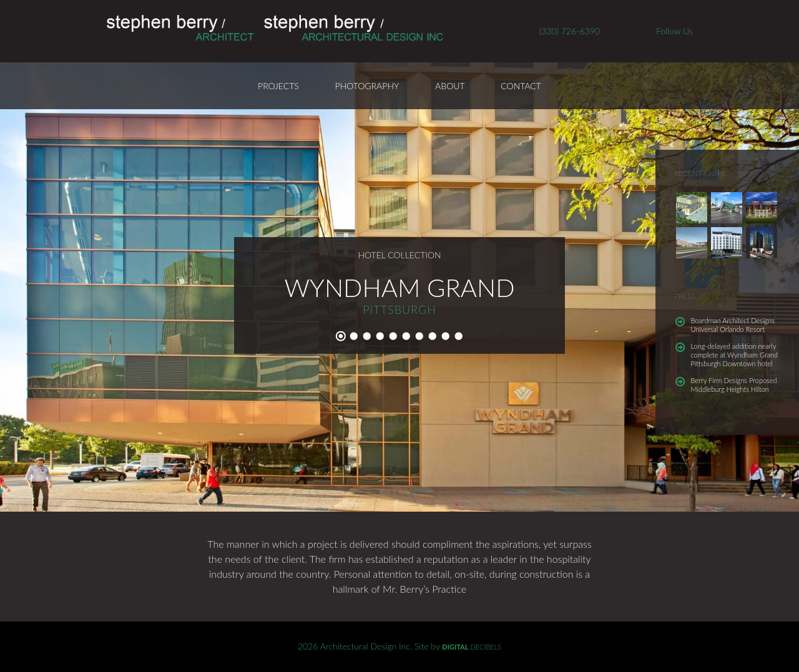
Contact (521, 86)
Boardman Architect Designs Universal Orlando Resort (733, 325)
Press (684, 296)
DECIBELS (472, 647)
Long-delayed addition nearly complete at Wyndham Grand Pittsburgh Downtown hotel (735, 355)
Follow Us (674, 31)
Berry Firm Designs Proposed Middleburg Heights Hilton (734, 385)
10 (458, 336)
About (450, 86)
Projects (278, 86)
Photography (367, 86)
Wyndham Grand (399, 288)
